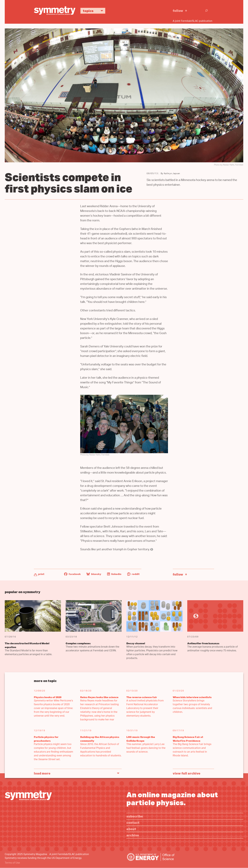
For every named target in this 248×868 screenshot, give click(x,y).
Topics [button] (94, 11)
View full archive (187, 773)
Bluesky (94, 574)
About (131, 829)
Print (41, 574)
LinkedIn (114, 574)
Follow (178, 11)
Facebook (72, 574)
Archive (133, 835)
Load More (42, 773)
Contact (133, 822)
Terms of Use (12, 863)
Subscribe (135, 816)
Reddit (133, 574)
